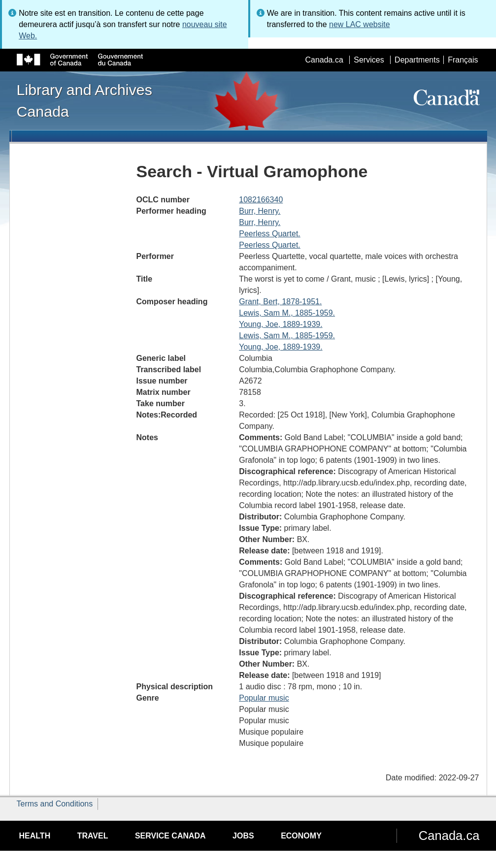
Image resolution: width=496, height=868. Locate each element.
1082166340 (261, 200)
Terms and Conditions (55, 804)
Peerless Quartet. (270, 234)
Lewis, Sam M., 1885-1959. (287, 313)
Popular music (264, 698)
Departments (417, 60)
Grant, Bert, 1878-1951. (280, 302)
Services (369, 60)
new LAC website (360, 24)
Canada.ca (324, 60)
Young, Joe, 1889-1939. (281, 324)
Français (463, 60)
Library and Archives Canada (84, 100)
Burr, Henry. (260, 211)
